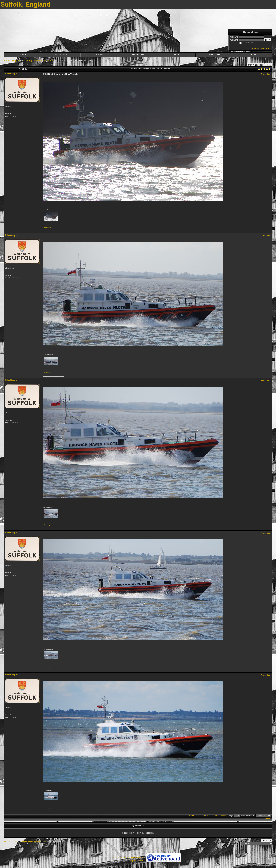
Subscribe (267, 840)
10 (208, 816)
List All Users (61, 55)
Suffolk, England (12, 61)
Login (268, 40)
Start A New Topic (256, 65)
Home (23, 55)
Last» (224, 816)
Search (100, 55)
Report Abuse (136, 861)
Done (268, 819)
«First (192, 816)
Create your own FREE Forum (128, 858)
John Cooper (11, 74)
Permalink (265, 74)
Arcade (253, 55)
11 (211, 816)
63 (216, 816)
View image (47, 227)
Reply (269, 65)
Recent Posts (215, 55)
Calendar (176, 55)
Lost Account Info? (262, 48)
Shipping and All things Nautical (39, 61)
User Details (138, 55)
